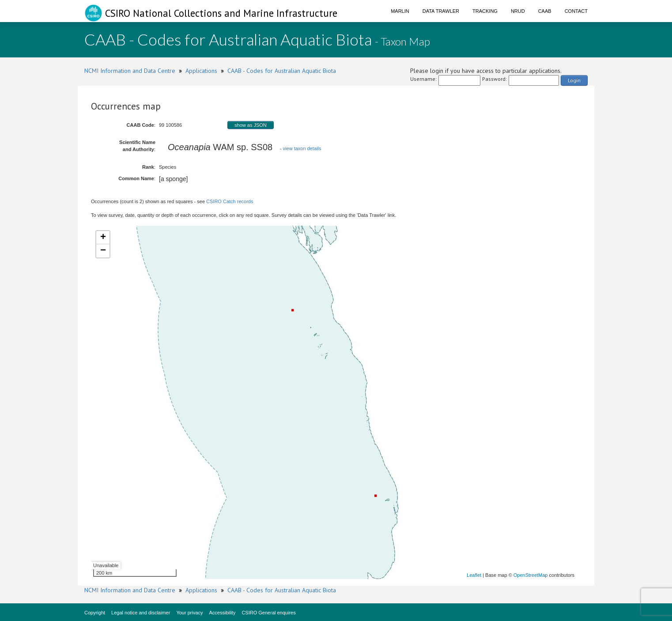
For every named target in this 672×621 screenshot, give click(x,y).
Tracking (485, 11)
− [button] (103, 251)
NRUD (518, 11)
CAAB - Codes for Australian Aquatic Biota (282, 71)
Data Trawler (441, 11)
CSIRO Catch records (230, 201)
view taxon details (302, 148)
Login (574, 80)
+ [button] (103, 238)
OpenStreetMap (531, 575)
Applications (201, 71)
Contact (576, 11)
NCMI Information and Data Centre (130, 71)
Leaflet (474, 575)
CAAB (545, 11)
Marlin (400, 11)
